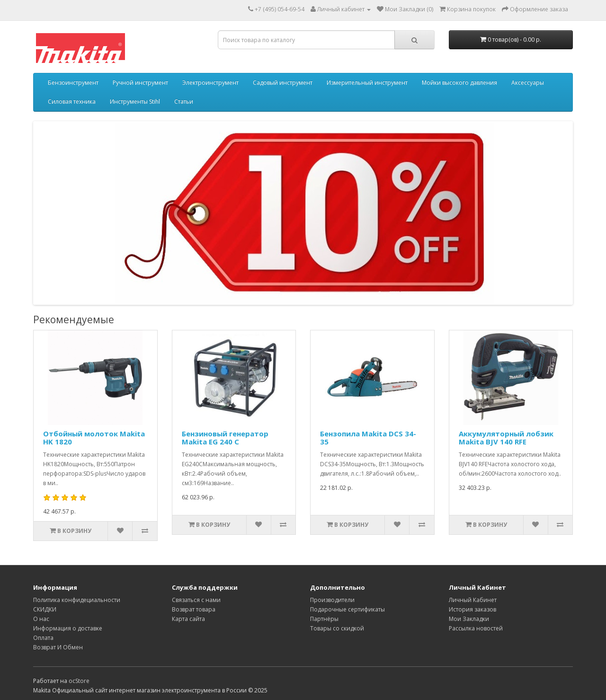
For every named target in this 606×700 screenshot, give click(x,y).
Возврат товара (194, 609)
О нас (41, 619)
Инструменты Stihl (135, 102)
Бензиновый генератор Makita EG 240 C (225, 438)
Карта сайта (188, 619)
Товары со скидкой (337, 628)
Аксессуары (528, 83)
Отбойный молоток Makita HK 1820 (94, 438)
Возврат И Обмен (58, 647)
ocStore (79, 681)
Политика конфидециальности (77, 600)
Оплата (43, 638)
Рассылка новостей (476, 628)
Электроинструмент (210, 83)
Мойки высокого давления (459, 83)
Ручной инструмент (140, 83)
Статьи (184, 102)
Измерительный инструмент (367, 83)
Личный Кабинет (473, 600)
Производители (332, 600)
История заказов (472, 609)
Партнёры (324, 619)
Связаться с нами (196, 600)
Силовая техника (72, 102)
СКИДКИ (45, 609)
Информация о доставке (68, 628)
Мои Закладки (469, 619)
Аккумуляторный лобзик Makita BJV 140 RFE (506, 438)
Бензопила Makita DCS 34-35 (368, 438)
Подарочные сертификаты (348, 609)
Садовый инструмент (283, 83)
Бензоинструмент (73, 83)
